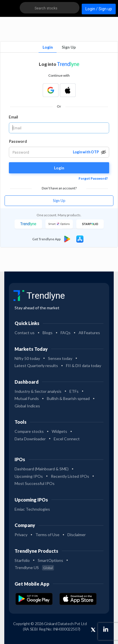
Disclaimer (77, 535)
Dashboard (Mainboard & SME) (42, 469)
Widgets (59, 431)
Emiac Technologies (32, 509)
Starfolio (22, 560)
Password (18, 141)
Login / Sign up (99, 9)
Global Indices (27, 406)
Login (48, 47)
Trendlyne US (34, 567)
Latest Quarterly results (36, 365)
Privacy (21, 535)
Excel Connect (67, 439)
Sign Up (69, 47)
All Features (89, 333)
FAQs (66, 333)
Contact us (25, 333)
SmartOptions (50, 560)
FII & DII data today (84, 365)
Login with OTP (86, 152)
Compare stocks (29, 431)
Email (13, 117)
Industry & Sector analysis (38, 391)
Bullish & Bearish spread (68, 398)
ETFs (74, 391)
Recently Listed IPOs (70, 476)
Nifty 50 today (27, 358)
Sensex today (60, 358)
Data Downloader (30, 439)
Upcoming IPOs (29, 476)
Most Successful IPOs (35, 483)
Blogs (48, 333)
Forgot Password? (93, 178)
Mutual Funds (27, 398)
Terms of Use (47, 535)
